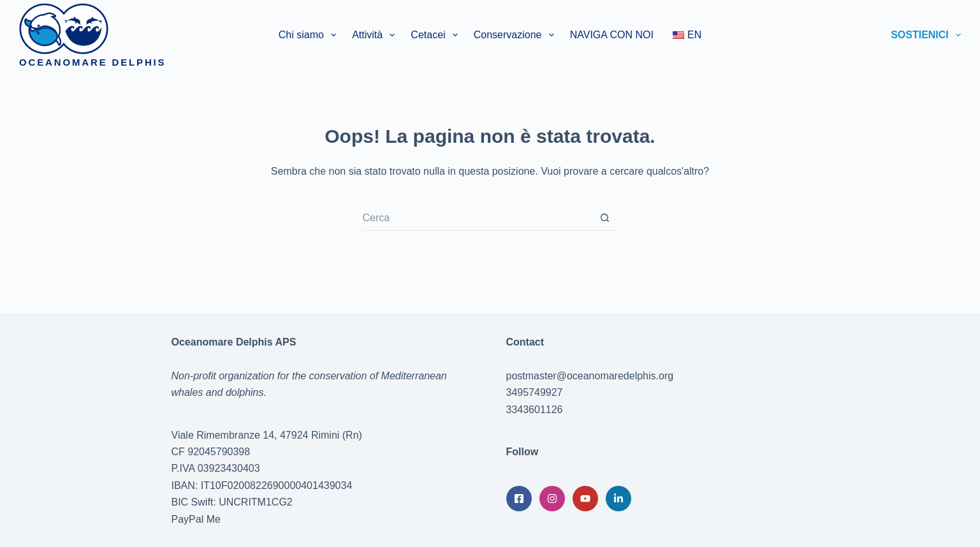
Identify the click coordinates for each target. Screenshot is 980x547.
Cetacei (436, 35)
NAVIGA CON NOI (612, 35)
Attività (376, 35)
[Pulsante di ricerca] (605, 218)
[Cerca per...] (478, 218)
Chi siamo (310, 35)
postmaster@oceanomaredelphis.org (590, 376)
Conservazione (516, 35)
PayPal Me (196, 519)
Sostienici (926, 35)
